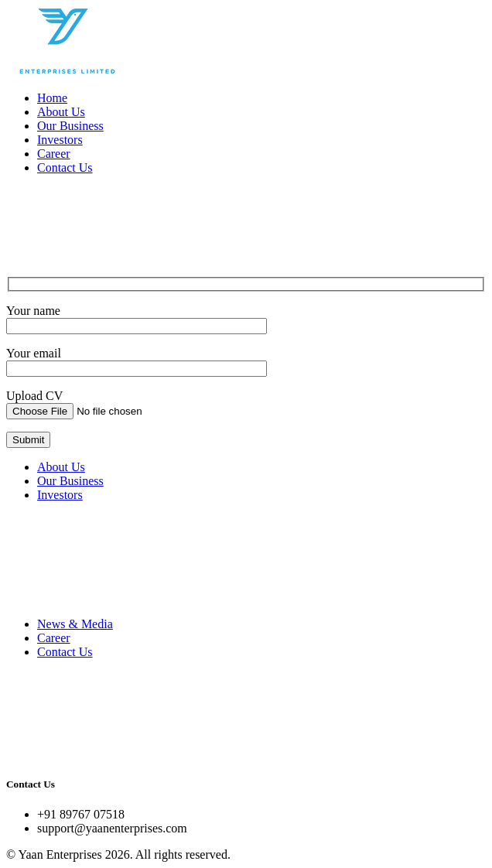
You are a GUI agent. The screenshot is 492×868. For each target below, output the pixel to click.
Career (54, 154)
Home (52, 98)
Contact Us (65, 167)
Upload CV (34, 396)
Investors (60, 140)
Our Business (70, 126)
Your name (33, 311)
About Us (61, 112)
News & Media (75, 624)
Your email (34, 353)
